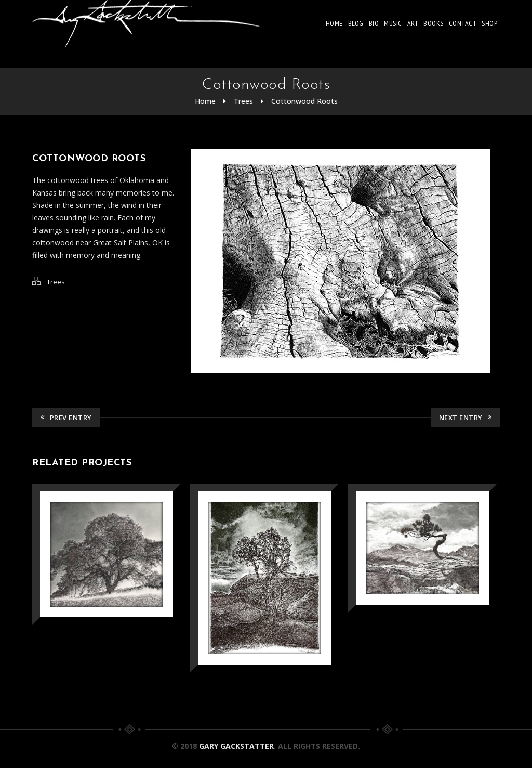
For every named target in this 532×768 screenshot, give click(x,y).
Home (334, 23)
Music (393, 23)
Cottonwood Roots (304, 101)
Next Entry (465, 418)
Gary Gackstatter (236, 746)
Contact (463, 23)
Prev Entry (66, 418)
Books (434, 23)
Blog (356, 23)
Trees (243, 101)
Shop (489, 23)
